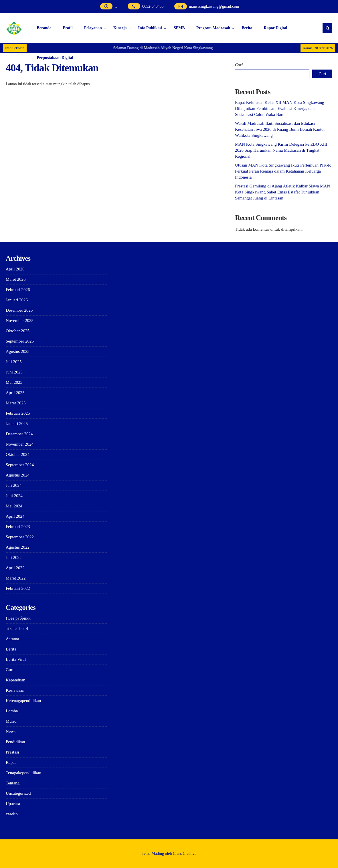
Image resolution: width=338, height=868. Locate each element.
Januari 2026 (17, 300)
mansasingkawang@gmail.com (214, 6)
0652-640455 (153, 6)
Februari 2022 (18, 588)
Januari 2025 (17, 424)
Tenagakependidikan (23, 773)
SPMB (179, 28)
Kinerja (120, 28)
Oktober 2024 (18, 454)
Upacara (13, 804)
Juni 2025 (14, 372)
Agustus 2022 (18, 547)
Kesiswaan (15, 690)
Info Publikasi (150, 28)
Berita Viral (16, 659)
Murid (11, 721)
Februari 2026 (18, 290)
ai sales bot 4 (17, 628)
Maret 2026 (16, 279)
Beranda (44, 28)
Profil (68, 28)
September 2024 (20, 465)
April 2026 (15, 269)
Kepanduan (15, 680)
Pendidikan (15, 742)
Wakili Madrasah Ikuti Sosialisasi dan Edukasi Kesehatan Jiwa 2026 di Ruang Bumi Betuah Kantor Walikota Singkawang (280, 129)
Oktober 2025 (18, 331)
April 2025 (15, 393)
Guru (10, 670)
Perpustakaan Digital (55, 58)
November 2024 (20, 444)
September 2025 (20, 341)
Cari (239, 65)
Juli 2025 (14, 362)
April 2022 (15, 568)
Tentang (13, 783)
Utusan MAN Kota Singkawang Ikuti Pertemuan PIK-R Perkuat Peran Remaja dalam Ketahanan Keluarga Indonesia (283, 171)
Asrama (12, 639)
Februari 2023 (18, 527)
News (11, 731)
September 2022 (20, 537)
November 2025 (20, 321)
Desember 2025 (19, 310)
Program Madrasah (213, 28)
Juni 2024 (14, 496)
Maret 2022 (16, 578)
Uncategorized (18, 793)
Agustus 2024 (18, 475)
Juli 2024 (14, 485)
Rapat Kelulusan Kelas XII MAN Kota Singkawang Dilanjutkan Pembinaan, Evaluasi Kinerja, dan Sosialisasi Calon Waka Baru (280, 108)
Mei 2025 (14, 382)
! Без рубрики (18, 618)
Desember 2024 (19, 434)
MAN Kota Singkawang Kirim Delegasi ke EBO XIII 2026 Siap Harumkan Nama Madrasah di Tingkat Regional (281, 150)
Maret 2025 (16, 403)
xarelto (12, 814)
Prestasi (12, 752)
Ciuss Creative (185, 854)
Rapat (11, 762)
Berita (247, 28)
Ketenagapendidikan (23, 701)
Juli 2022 (14, 557)
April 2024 (15, 516)
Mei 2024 (14, 506)
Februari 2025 (18, 413)
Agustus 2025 (18, 351)
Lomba (12, 711)
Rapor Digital (276, 28)
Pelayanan (93, 28)
